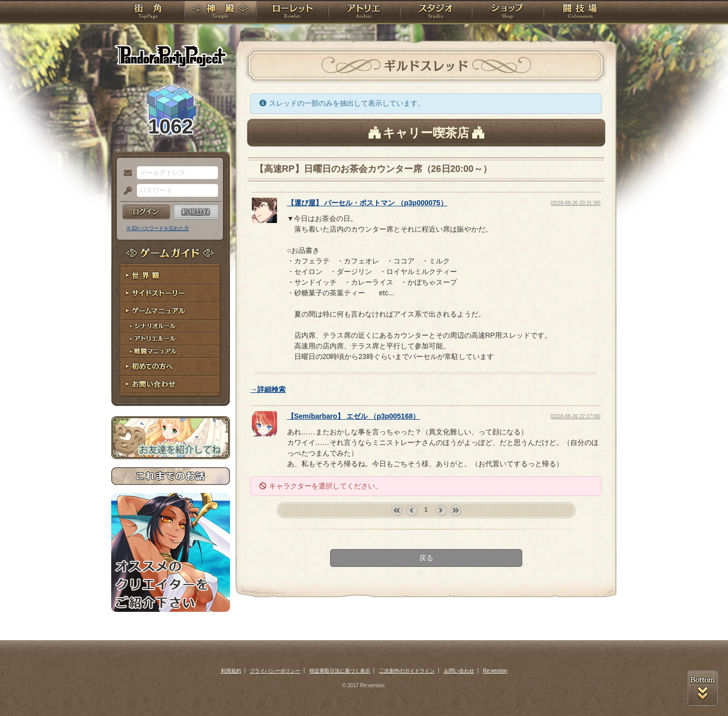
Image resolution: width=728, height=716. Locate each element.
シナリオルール (171, 326)
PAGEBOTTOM (703, 688)
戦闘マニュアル (171, 352)
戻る (426, 558)
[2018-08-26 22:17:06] (575, 416)
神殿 (220, 13)
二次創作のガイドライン (407, 671)
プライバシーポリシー (275, 671)
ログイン (146, 212)
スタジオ (436, 13)
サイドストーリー (171, 294)
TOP (148, 13)
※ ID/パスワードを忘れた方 (158, 228)
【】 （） (367, 203)
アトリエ (364, 13)
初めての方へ (171, 367)
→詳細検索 (268, 389)
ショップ (508, 13)
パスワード (125, 191)
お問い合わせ (171, 385)
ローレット (292, 13)
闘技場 (580, 13)
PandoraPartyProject (171, 56)
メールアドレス (125, 173)
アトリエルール (171, 339)
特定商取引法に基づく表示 (340, 671)
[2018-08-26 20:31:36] (575, 203)
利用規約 (231, 671)
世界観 (171, 276)
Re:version (495, 671)
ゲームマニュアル (171, 311)
